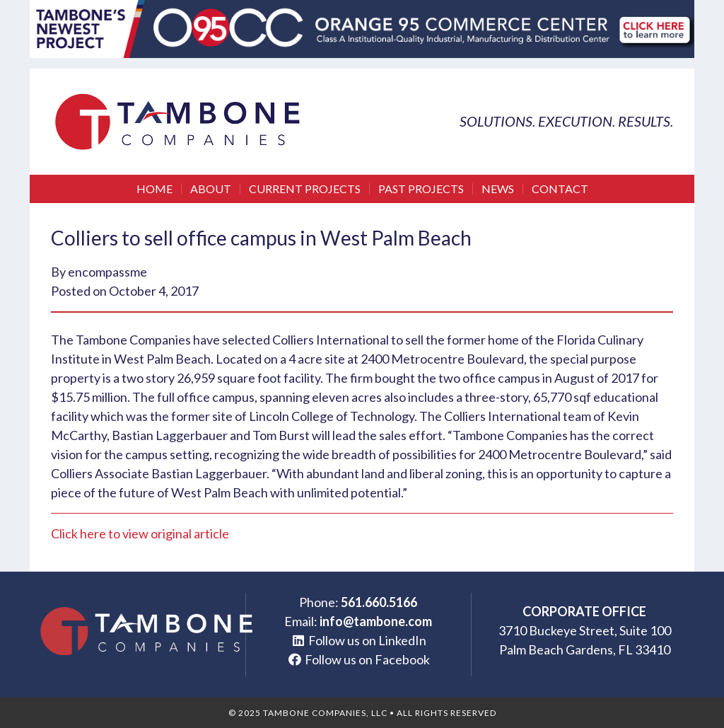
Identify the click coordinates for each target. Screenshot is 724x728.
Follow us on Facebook (367, 659)
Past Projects (421, 189)
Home (154, 189)
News (498, 189)
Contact (560, 189)
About (211, 189)
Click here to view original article (140, 533)
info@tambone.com (376, 621)
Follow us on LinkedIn (367, 640)
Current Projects (305, 189)
